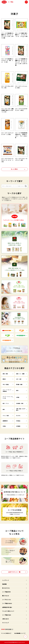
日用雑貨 (18, 426)
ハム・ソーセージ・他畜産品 (7, 391)
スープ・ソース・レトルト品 (8, 397)
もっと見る (14, 169)
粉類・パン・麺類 (20, 374)
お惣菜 (18, 397)
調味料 (4, 379)
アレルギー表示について (8, 611)
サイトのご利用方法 (5, 633)
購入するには (5, 596)
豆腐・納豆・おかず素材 (21, 409)
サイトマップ (5, 623)
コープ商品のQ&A (7, 615)
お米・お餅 (19, 379)
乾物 (17, 390)
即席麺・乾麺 (19, 384)
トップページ (5, 580)
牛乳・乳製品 (6, 384)
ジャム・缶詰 (6, 416)
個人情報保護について (19, 633)
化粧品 (4, 426)
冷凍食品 (18, 421)
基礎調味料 (5, 421)
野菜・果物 (5, 374)
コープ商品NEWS (6, 592)
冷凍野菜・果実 (20, 403)
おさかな (18, 416)
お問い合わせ (5, 619)
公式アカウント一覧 (14, 572)
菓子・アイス (6, 403)
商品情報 (4, 584)
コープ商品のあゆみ (7, 603)
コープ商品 (7, 2)
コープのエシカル (7, 600)
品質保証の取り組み (7, 607)
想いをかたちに (6, 588)
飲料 (4, 409)
